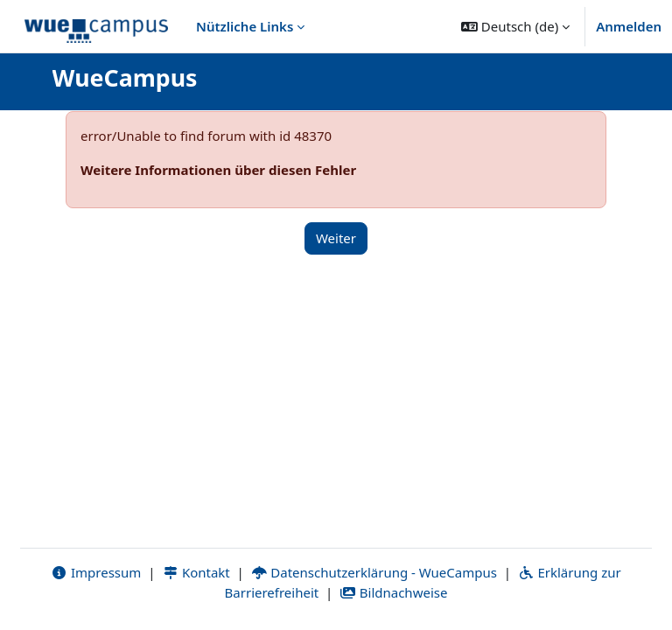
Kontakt (196, 572)
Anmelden (629, 26)
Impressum (96, 572)
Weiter (336, 238)
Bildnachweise (393, 592)
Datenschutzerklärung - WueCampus (374, 572)
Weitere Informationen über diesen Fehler (218, 170)
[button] (515, 26)
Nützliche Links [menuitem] (245, 26)
